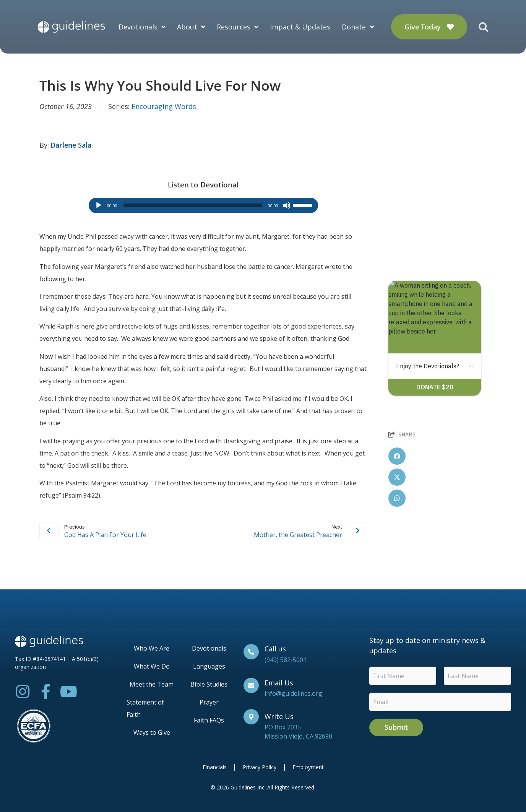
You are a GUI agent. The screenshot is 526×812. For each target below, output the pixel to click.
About (191, 27)
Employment (308, 767)
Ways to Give (152, 732)
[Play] (99, 205)
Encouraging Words (164, 106)
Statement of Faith (145, 708)
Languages (209, 666)
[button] (397, 456)
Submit (396, 727)
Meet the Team (152, 684)
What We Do (152, 666)
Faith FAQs (209, 720)
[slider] (193, 205)
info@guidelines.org (293, 693)
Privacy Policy (260, 767)
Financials (215, 767)
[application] (203, 205)
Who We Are (152, 648)
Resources (238, 27)
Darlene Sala (71, 145)
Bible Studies (209, 684)
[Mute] (287, 205)
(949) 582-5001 (286, 660)
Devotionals (142, 27)
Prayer (209, 702)
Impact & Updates (300, 27)
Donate (358, 27)
